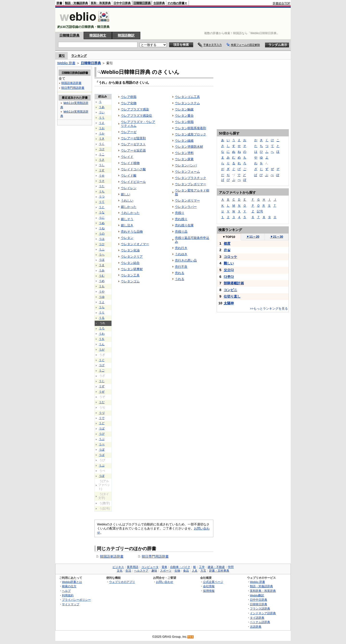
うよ (102, 302)
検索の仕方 (69, 586)
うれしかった (130, 213)
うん (102, 344)
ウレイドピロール (133, 182)
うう (102, 118)
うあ (102, 107)
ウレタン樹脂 (184, 122)
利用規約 (68, 595)
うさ (102, 160)
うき (102, 139)
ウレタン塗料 (184, 153)
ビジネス (118, 567)
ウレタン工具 (130, 275)
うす (102, 170)
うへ (102, 255)
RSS (191, 637)
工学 (202, 567)
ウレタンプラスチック (191, 178)
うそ (102, 181)
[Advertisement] (203, 20)
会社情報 (209, 586)
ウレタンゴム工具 (187, 97)
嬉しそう (127, 219)
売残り (180, 213)
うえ (102, 123)
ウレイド (127, 157)
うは (102, 239)
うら (102, 307)
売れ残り (181, 219)
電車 (164, 567)
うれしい (127, 201)
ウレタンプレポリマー (191, 184)
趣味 (154, 571)
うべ (102, 444)
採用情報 (209, 591)
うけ (102, 149)
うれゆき (181, 254)
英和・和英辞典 (101, 3)
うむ (102, 276)
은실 (227, 250)
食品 (186, 571)
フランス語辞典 (260, 609)
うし (102, 165)
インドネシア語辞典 (263, 613)
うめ (102, 281)
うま (102, 265)
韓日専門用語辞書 (155, 556)
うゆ (102, 297)
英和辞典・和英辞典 (263, 591)
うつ (102, 197)
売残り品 (181, 232)
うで (102, 418)
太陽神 (229, 303)
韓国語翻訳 (126, 35)
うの (102, 234)
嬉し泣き (127, 225)
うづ (102, 413)
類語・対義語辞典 (76, 3)
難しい (229, 263)
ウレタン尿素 (184, 159)
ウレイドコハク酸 (133, 169)
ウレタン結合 (130, 263)
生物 (177, 571)
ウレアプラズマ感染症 (136, 116)
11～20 (253, 237)
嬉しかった (129, 207)
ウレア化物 (129, 103)
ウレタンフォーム (187, 172)
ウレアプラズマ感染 (135, 109)
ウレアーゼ (129, 132)
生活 (128, 571)
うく (102, 144)
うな (102, 212)
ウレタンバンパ (186, 165)
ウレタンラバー (186, 207)
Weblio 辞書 (66, 63)
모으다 (229, 270)
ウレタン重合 (184, 116)
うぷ (102, 465)
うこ (102, 154)
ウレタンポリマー (187, 201)
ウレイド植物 (130, 163)
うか (102, 134)
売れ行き (181, 248)
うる (102, 318)
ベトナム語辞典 (260, 622)
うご (102, 370)
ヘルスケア (141, 571)
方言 (203, 571)
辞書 (59, 3)
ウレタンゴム (130, 281)
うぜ (102, 392)
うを (102, 339)
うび (102, 434)
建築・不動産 (216, 567)
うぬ (102, 223)
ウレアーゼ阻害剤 (133, 138)
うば (102, 428)
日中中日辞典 (122, 3)
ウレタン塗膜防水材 (189, 147)
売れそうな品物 (132, 232)
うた (102, 186)
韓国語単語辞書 (112, 556)
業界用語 (133, 567)
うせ (102, 176)
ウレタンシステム (187, 103)
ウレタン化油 (130, 250)
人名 (195, 571)
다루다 (229, 277)
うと (102, 207)
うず (102, 386)
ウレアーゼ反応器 (133, 150)
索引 (62, 56)
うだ (102, 402)
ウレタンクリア (132, 257)
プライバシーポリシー (76, 600)
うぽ (102, 476)
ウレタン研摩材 (132, 269)
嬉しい (126, 194)
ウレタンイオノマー (135, 244)
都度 (227, 243)
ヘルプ (66, 591)
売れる (180, 273)
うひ (102, 244)
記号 (260, 211)
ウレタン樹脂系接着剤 (191, 128)
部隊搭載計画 (234, 283)
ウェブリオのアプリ (122, 582)
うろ (102, 328)
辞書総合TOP (281, 3)
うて (102, 202)
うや (102, 292)
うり (102, 312)
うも (102, 286)
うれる (180, 279)
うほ (102, 260)
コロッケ (230, 257)
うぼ (102, 450)
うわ (102, 334)
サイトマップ (71, 604)
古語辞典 (159, 3)
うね (102, 228)
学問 (231, 567)
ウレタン (127, 238)
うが (102, 350)
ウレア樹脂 (129, 97)
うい (102, 112)
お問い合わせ (165, 582)
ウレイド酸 (129, 175)
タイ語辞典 (257, 618)
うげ (102, 365)
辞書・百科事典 (219, 571)
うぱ (102, 455)
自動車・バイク (180, 567)
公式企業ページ (213, 582)
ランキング (79, 56)
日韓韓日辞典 (142, 3)
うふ (102, 249)
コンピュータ (150, 567)
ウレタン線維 (184, 141)
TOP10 (229, 237)
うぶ (102, 439)
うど (102, 423)
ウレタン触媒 (184, 109)
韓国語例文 (98, 35)
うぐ (102, 360)
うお (102, 128)
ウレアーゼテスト (133, 144)
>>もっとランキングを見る (269, 309)
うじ (102, 381)
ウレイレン (129, 188)
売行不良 (181, 267)
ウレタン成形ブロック (191, 134)
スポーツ (166, 571)
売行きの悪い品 (186, 260)
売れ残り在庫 (184, 225)
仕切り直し (232, 296)
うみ (102, 270)
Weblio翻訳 (257, 595)
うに (102, 218)
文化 (120, 571)
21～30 (277, 237)
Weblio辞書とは (72, 582)
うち (102, 191)
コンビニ (230, 290)
